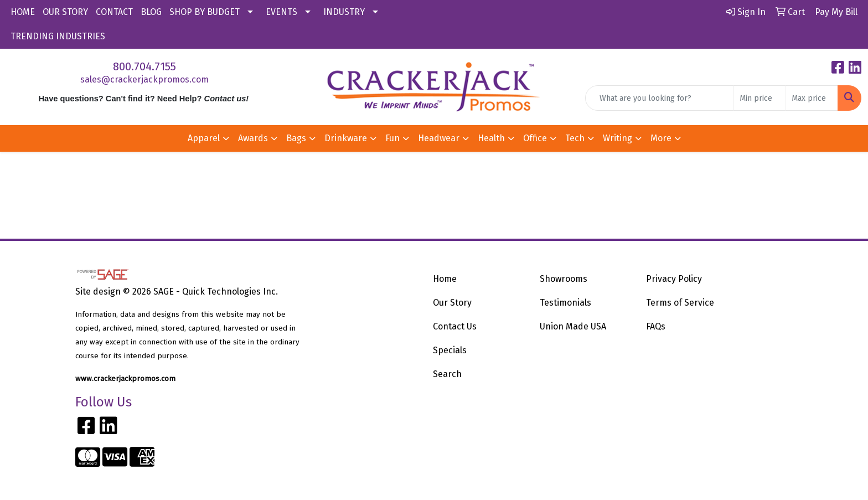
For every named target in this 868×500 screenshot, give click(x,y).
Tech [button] (575, 138)
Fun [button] (392, 138)
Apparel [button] (204, 138)
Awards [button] (253, 138)
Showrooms (564, 279)
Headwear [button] (439, 138)
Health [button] (491, 138)
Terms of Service (680, 303)
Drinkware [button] (346, 138)
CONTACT (114, 12)
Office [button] (535, 138)
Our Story (452, 303)
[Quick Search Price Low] (760, 98)
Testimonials (565, 303)
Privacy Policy (674, 279)
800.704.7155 (144, 66)
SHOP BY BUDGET (205, 12)
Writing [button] (618, 138)
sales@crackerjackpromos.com (144, 79)
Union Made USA (573, 326)
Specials (450, 350)
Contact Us (455, 326)
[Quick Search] (660, 98)
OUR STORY (65, 12)
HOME (23, 12)
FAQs (656, 326)
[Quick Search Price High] (812, 98)
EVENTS (281, 12)
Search (447, 374)
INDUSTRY (344, 12)
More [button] (661, 138)
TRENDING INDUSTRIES (58, 36)
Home (445, 279)
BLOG (151, 12)
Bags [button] (296, 138)
